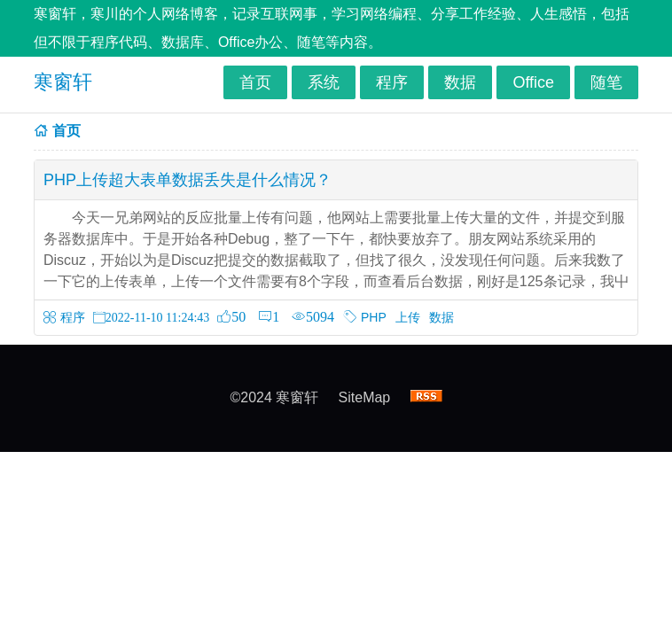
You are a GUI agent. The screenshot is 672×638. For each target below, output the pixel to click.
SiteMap (365, 397)
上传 (408, 317)
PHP (374, 317)
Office (533, 82)
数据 (460, 82)
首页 (255, 82)
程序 (392, 82)
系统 (324, 82)
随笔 (606, 82)
